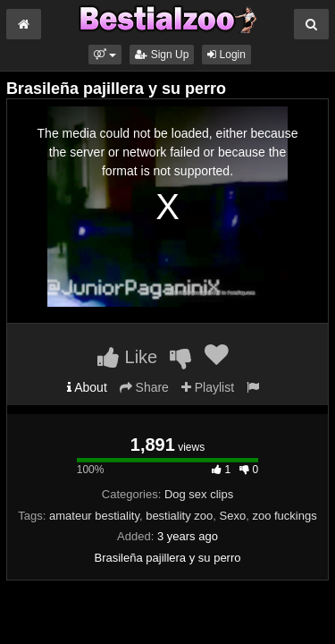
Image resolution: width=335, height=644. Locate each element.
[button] (105, 55)
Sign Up (162, 55)
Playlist (208, 387)
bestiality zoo (179, 516)
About (87, 387)
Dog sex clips (199, 494)
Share (144, 387)
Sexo (233, 516)
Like (127, 357)
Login (226, 55)
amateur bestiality (94, 516)
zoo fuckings (284, 516)
